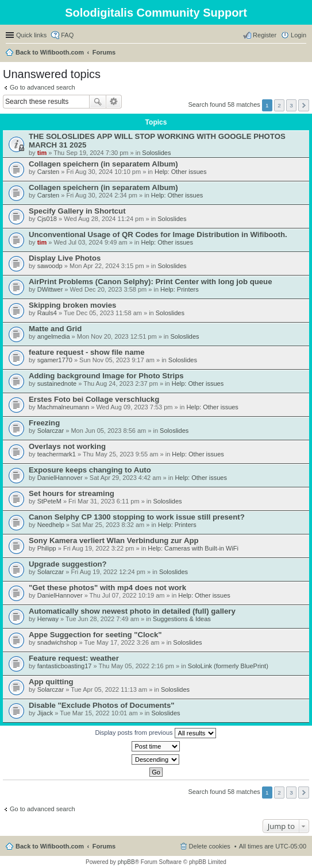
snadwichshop (57, 642)
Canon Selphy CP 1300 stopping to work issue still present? (137, 517)
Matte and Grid (55, 329)
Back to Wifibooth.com (50, 52)
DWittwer (50, 289)
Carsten (49, 172)
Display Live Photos (65, 258)
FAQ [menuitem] (67, 35)
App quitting (51, 682)
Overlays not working (67, 446)
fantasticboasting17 (65, 666)
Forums (104, 52)
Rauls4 (47, 313)
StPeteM (49, 501)
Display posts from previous (155, 733)
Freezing (44, 423)
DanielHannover (60, 478)
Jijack (45, 713)
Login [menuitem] (298, 35)
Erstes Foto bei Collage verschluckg (94, 399)
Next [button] (304, 105)
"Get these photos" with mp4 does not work (107, 588)
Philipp (47, 548)
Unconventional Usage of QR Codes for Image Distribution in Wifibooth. (158, 235)
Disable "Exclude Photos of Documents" (102, 705)
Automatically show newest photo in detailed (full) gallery (132, 611)
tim (42, 153)
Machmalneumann (63, 407)
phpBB (126, 862)
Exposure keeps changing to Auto (90, 470)
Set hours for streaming (72, 493)
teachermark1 (57, 454)
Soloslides (156, 153)
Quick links (31, 35)
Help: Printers (180, 289)
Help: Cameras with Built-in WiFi (193, 548)
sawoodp (50, 266)
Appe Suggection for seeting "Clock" (95, 635)
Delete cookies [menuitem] (210, 846)
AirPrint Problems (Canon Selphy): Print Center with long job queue (151, 282)
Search (98, 102)
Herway (48, 619)
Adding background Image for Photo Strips (106, 376)
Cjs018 (47, 219)
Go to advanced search (43, 87)
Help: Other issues (180, 172)
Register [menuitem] (265, 35)
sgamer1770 (55, 360)
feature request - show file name (87, 352)
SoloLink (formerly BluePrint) (228, 666)
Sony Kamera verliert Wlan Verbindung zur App (114, 540)
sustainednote (57, 383)
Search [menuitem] (302, 53)
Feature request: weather (74, 658)
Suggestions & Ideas (182, 619)
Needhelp (51, 525)
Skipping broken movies (72, 305)
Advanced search (114, 102)
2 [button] (279, 105)
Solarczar (51, 431)
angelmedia (54, 336)
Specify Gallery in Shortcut (77, 211)
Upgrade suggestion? (68, 564)
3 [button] (291, 105)
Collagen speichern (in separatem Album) (103, 164)
